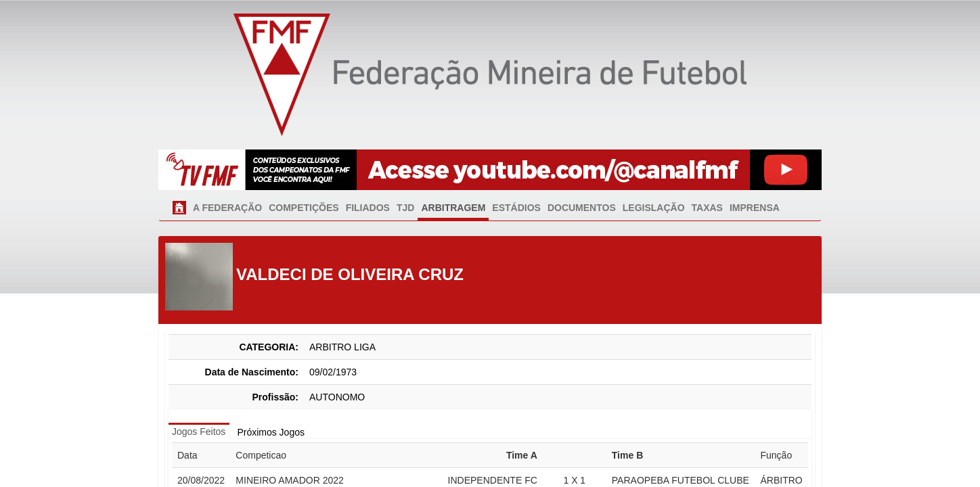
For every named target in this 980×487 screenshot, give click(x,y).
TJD (405, 208)
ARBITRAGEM (453, 208)
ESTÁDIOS (516, 208)
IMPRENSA (755, 208)
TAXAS (707, 208)
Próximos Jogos (271, 432)
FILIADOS (368, 208)
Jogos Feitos (199, 432)
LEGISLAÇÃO (654, 208)
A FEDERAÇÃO (227, 208)
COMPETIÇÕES (304, 208)
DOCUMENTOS (582, 208)
